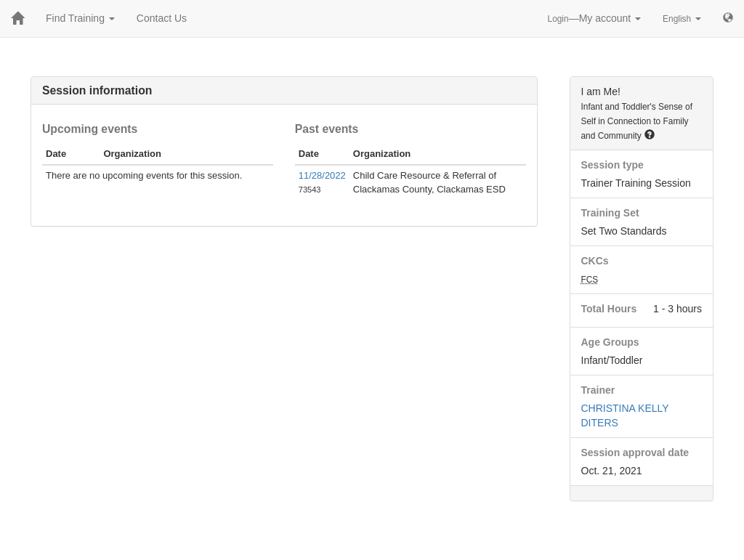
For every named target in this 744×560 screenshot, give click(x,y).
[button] (650, 134)
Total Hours (609, 309)
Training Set (610, 213)
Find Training (80, 18)
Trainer (598, 390)
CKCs (595, 261)
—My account (595, 18)
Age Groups (610, 342)
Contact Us (162, 18)
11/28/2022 (322, 175)
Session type (612, 165)
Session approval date (635, 453)
